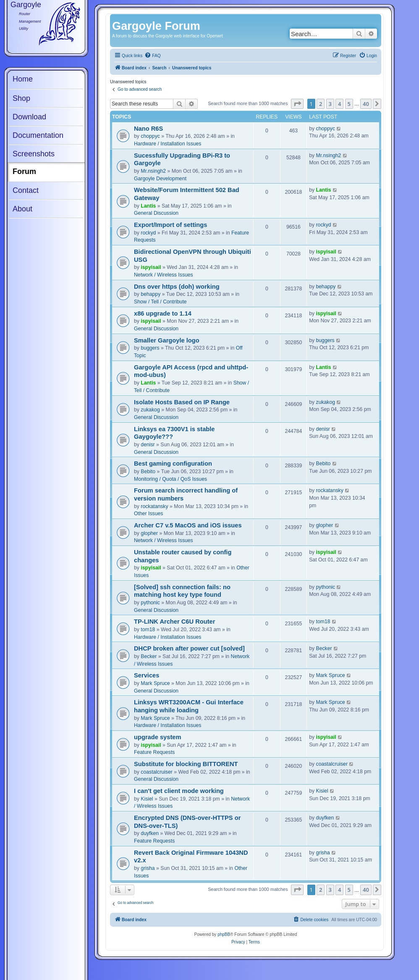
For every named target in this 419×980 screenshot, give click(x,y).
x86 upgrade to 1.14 (163, 313)
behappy (151, 294)
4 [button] (339, 104)
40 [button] (366, 104)
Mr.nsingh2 (153, 171)
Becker (149, 656)
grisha (148, 868)
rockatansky (154, 506)
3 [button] (330, 104)
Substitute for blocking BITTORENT (186, 764)
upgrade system (158, 737)
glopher (149, 533)
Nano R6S (148, 129)
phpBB (224, 934)
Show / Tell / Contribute (160, 302)
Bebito (148, 472)
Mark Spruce (155, 683)
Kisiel (147, 799)
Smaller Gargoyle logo (167, 340)
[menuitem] (152, 56)
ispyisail (151, 267)
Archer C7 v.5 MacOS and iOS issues (188, 525)
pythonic (150, 603)
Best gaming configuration (173, 464)
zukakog (150, 410)
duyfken (150, 833)
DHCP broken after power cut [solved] (189, 648)
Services (147, 675)
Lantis (148, 206)
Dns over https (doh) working (177, 287)
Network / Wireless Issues (164, 275)
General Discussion (156, 213)
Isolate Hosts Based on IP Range (182, 402)
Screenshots (34, 154)
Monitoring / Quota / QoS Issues (170, 479)
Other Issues (148, 514)
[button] (297, 104)
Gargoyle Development (160, 179)
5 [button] (349, 104)
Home (23, 79)
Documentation (38, 135)
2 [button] (321, 104)
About (22, 209)
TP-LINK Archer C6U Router (174, 622)
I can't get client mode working (179, 791)
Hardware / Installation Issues (168, 144)
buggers (150, 348)
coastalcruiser (156, 772)
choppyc (150, 136)
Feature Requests (154, 752)
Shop (21, 98)
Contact (26, 190)
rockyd (148, 233)
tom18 (148, 630)
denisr (148, 445)
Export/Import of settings (170, 225)
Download (29, 117)
